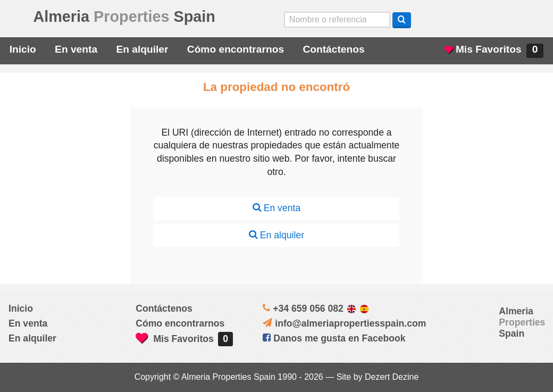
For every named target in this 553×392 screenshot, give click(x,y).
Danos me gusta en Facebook (334, 338)
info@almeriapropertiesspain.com (350, 323)
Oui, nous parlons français (534, 20)
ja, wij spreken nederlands (504, 20)
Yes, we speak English (444, 20)
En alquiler (142, 49)
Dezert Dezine (392, 377)
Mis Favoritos (494, 51)
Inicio (23, 49)
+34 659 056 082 (308, 308)
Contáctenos (333, 49)
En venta (76, 49)
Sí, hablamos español (474, 20)
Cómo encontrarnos (236, 49)
